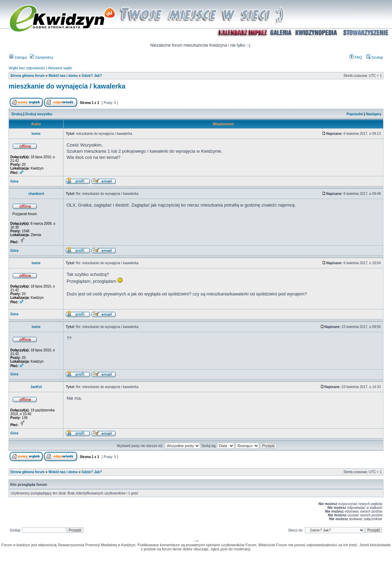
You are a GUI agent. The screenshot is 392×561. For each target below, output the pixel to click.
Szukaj (374, 57)
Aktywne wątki (60, 68)
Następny (374, 114)
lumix (36, 134)
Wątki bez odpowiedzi (27, 68)
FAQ (356, 57)
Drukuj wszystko (39, 114)
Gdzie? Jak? (92, 76)
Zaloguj (18, 57)
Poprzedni (355, 114)
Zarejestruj (41, 57)
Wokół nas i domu (63, 76)
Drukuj (17, 114)
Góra (14, 181)
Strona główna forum (27, 76)
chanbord (36, 194)
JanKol (36, 387)
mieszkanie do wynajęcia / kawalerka (67, 86)
